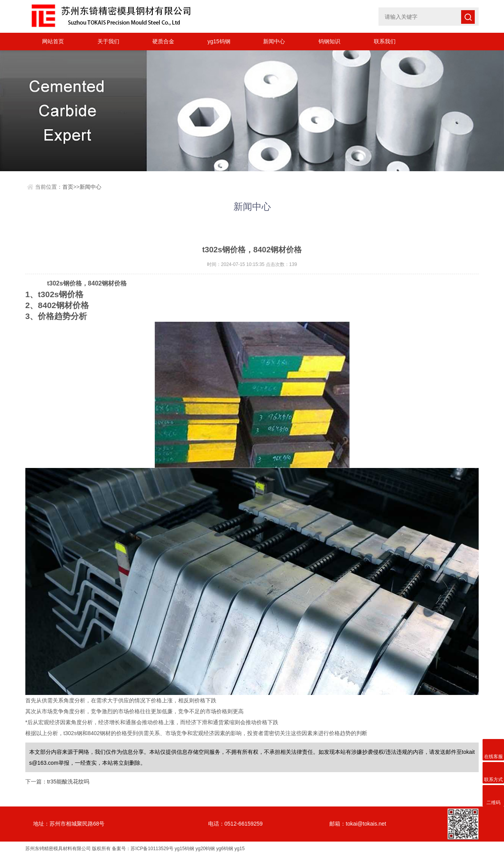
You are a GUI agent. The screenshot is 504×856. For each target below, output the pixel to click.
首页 (68, 187)
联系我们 (385, 41)
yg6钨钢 (225, 849)
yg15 (240, 849)
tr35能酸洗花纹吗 (68, 782)
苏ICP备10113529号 (152, 849)
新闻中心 (274, 41)
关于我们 (108, 41)
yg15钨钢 (219, 41)
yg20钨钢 (205, 849)
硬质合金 (163, 41)
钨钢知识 (329, 41)
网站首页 (53, 41)
